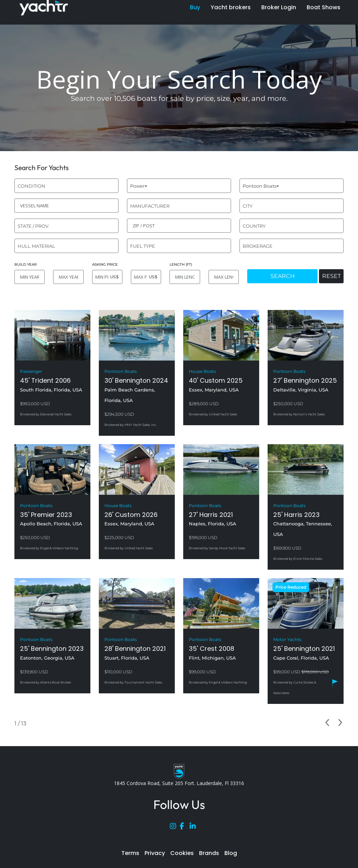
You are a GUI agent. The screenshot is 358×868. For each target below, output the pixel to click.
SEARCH (283, 276)
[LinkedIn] (194, 828)
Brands (209, 853)
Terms (130, 853)
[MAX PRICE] (146, 277)
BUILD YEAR (25, 264)
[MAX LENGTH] (224, 277)
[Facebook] (185, 828)
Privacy (155, 853)
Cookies (182, 853)
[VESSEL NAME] (66, 206)
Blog (231, 853)
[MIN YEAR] (30, 277)
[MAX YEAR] (68, 277)
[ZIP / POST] (179, 226)
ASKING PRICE (105, 264)
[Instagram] (175, 828)
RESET (331, 276)
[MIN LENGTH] (185, 277)
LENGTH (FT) (181, 264)
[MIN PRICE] (107, 277)
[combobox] (66, 186)
